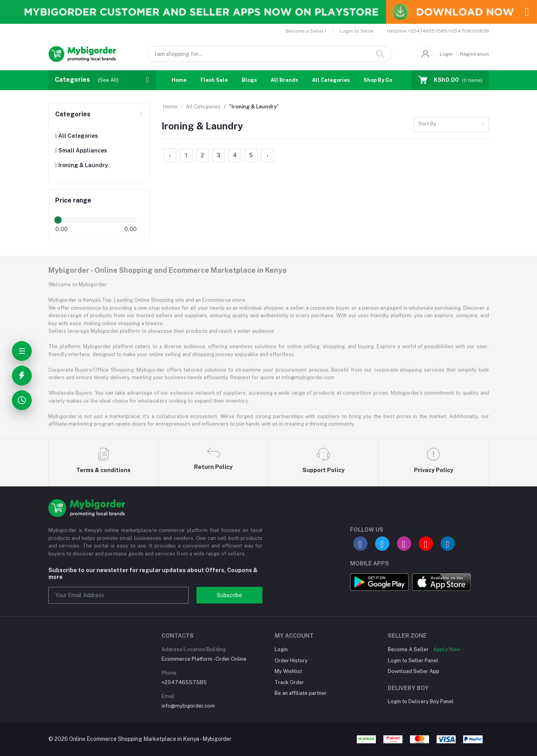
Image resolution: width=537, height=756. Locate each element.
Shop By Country (385, 80)
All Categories (331, 80)
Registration (474, 54)
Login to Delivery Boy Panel (421, 701)
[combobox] (451, 124)
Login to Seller (357, 31)
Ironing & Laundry (82, 165)
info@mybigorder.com (188, 706)
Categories (73, 114)
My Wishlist (288, 671)
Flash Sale (214, 80)
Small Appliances (81, 150)
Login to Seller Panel (413, 661)
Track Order (289, 682)
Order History (291, 661)
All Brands (284, 80)
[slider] (58, 220)
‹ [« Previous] (170, 155)
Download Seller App (414, 671)
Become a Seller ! (306, 31)
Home (179, 80)
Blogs (249, 80)
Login (446, 54)
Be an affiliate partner (301, 693)
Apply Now (447, 649)
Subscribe (229, 595)
